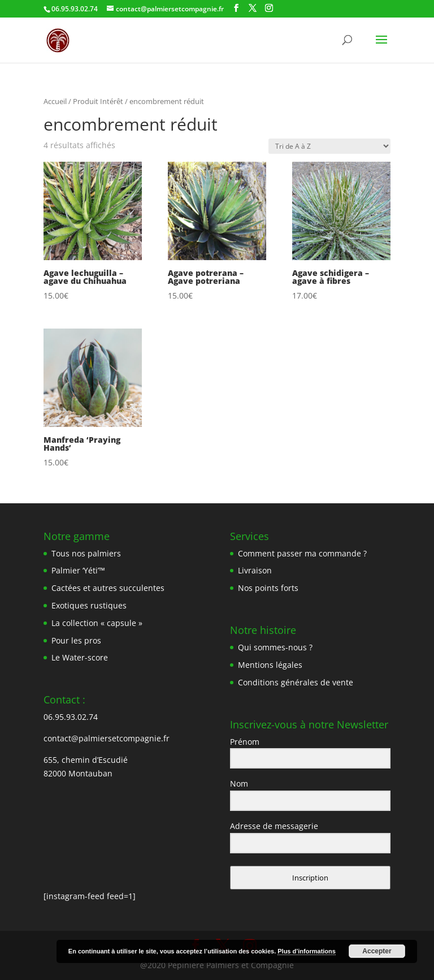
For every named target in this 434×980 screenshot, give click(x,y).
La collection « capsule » (97, 623)
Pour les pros (76, 640)
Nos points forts (268, 588)
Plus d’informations (307, 951)
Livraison (255, 570)
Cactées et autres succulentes (108, 588)
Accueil (55, 101)
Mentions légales (270, 665)
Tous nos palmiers (86, 553)
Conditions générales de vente (296, 682)
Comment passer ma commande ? (302, 553)
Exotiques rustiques (89, 605)
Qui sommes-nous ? (275, 647)
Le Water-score (80, 657)
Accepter (377, 951)
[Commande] (329, 146)
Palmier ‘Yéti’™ (78, 570)
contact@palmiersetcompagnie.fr (107, 738)
